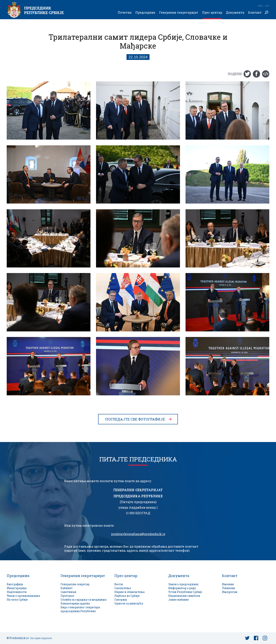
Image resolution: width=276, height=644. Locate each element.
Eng (260, 6)
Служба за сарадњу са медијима (83, 600)
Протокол (67, 596)
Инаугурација (17, 588)
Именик (228, 584)
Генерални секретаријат (179, 13)
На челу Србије (17, 600)
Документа (235, 13)
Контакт (255, 13)
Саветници (68, 592)
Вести (119, 584)
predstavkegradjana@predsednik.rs (138, 534)
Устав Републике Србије (185, 592)
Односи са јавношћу (129, 603)
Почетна (125, 13)
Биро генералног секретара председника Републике (80, 609)
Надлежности (17, 592)
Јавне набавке (179, 600)
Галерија (121, 600)
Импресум (230, 592)
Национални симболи (184, 596)
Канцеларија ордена (75, 603)
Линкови (228, 588)
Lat (267, 6)
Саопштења (123, 588)
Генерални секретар (75, 584)
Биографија (15, 584)
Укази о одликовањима (23, 596)
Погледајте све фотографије (135, 419)
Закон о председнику (183, 584)
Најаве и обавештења (129, 592)
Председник (145, 13)
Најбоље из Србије (127, 596)
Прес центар (212, 13)
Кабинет (67, 588)
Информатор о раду (182, 588)
